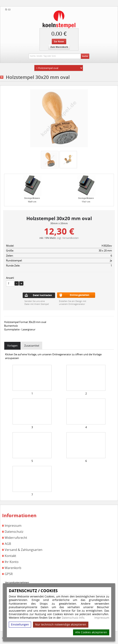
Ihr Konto (12, 562)
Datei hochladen (42, 295)
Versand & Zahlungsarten (24, 550)
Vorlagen (12, 346)
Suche (85, 56)
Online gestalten (80, 295)
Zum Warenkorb (59, 47)
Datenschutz (14, 532)
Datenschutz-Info (73, 618)
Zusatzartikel (32, 346)
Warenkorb (13, 568)
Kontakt (10, 556)
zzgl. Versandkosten (68, 238)
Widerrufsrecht (16, 538)
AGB (8, 544)
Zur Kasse (59, 41)
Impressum (102, 618)
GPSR (9, 574)
